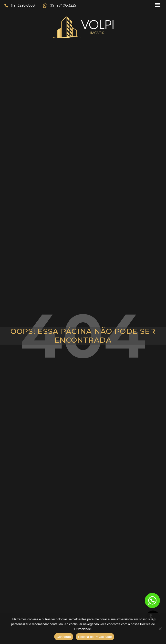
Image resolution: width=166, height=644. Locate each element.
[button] (19, 6)
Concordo (64, 637)
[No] (160, 629)
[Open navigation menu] (158, 5)
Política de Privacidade (95, 637)
